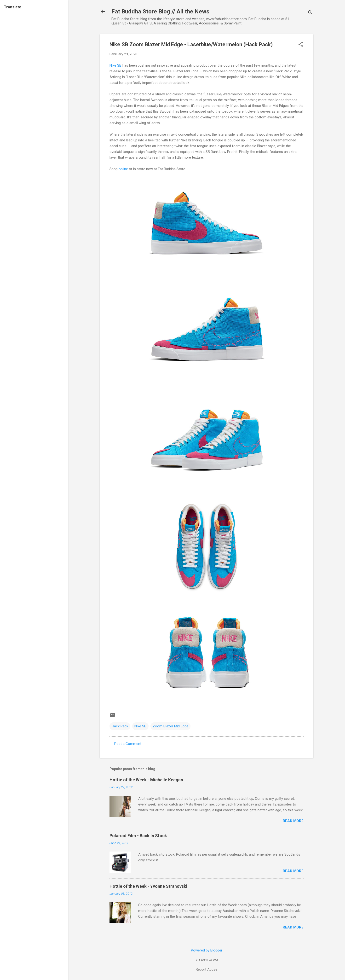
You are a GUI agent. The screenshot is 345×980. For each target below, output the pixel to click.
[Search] (310, 13)
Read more (293, 821)
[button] (301, 45)
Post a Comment (128, 744)
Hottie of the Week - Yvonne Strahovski (148, 886)
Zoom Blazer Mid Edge (170, 726)
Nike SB (115, 65)
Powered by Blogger (207, 950)
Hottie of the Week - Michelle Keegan (146, 780)
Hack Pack (120, 726)
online (123, 169)
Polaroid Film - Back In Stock (138, 836)
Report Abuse (207, 969)
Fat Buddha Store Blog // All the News (160, 12)
